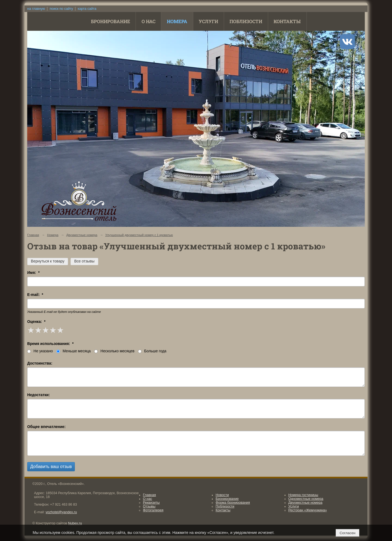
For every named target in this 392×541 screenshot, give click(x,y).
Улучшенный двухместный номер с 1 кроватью (139, 235)
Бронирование (111, 21)
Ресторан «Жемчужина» (308, 510)
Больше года (152, 351)
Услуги (208, 21)
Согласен (347, 533)
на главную (36, 9)
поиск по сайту (61, 9)
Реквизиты (151, 503)
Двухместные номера (82, 235)
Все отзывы (84, 261)
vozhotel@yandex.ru (61, 512)
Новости (222, 495)
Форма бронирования (233, 503)
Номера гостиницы (303, 495)
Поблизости (246, 21)
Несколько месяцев (114, 351)
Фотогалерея (153, 510)
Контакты (287, 21)
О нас (148, 21)
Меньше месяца (73, 351)
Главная (33, 235)
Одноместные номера (306, 499)
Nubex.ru (75, 523)
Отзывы (149, 506)
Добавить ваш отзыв (51, 467)
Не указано (40, 351)
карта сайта (87, 9)
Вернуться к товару (48, 261)
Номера (177, 21)
